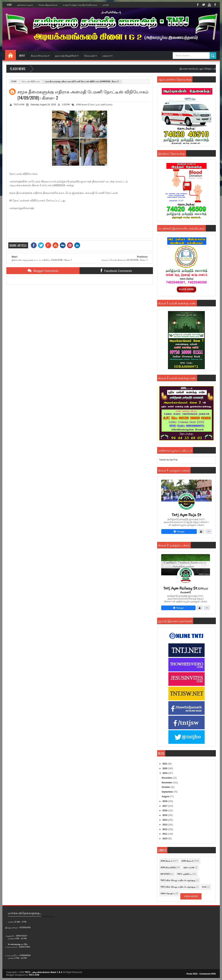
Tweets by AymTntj (168, 460)
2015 (165, 815)
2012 (165, 829)
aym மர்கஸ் (189, 867)
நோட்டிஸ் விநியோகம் (31, 81)
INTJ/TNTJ (165, 874)
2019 (165, 773)
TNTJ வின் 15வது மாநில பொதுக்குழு (178, 880)
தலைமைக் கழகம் (25, 5)
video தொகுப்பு (168, 893)
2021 (165, 764)
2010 (165, 839)
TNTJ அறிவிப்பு (184, 874)
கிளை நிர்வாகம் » (40, 55)
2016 (165, 811)
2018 (165, 801)
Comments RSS (208, 974)
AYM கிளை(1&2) (168, 867)
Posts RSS (192, 974)
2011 (165, 834)
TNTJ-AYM (19, 105)
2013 (165, 825)
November (167, 783)
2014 (165, 820)
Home (9, 5)
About (22, 55)
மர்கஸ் (106, 5)
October (166, 787)
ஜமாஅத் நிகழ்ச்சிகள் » (67, 55)
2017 (165, 806)
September (168, 792)
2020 (165, 768)
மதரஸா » (107, 55)
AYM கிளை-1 (166, 861)
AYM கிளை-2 (83, 105)
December (167, 778)
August (166, 797)
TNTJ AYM (34, 975)
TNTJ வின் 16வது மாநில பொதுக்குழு (178, 887)
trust (204, 887)
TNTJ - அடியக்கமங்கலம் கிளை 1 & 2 (43, 972)
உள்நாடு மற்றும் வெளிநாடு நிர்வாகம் (80, 5)
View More (191, 896)
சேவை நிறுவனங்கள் (48, 5)
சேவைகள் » (90, 55)
